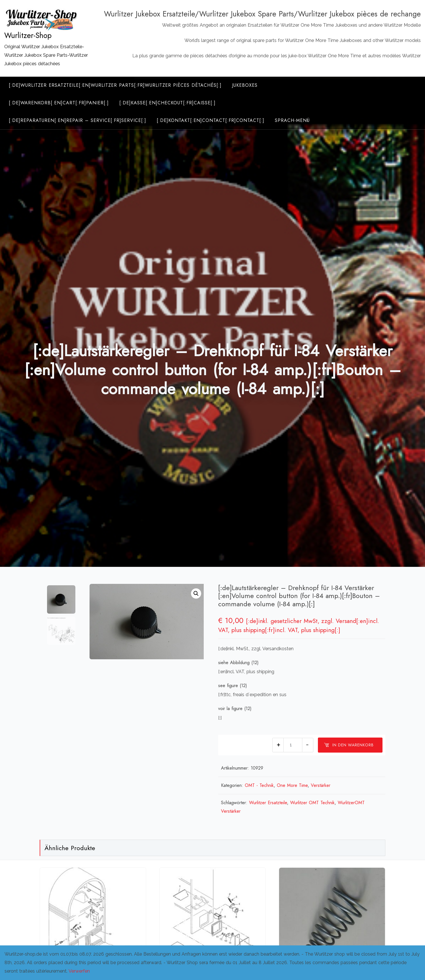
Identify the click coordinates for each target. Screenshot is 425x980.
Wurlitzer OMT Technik (312, 803)
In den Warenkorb (349, 745)
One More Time (292, 785)
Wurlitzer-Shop (28, 35)
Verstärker (321, 785)
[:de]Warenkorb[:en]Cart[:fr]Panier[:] (59, 103)
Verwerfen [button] (79, 971)
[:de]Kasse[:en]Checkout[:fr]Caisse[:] (167, 103)
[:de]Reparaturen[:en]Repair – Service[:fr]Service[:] (77, 120)
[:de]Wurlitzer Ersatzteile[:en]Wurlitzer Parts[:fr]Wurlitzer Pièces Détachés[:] (115, 85)
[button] (196, 594)
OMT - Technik (259, 785)
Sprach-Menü (292, 120)
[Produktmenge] (293, 745)
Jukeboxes (245, 85)
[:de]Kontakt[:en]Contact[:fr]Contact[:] (211, 120)
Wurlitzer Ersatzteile (268, 803)
